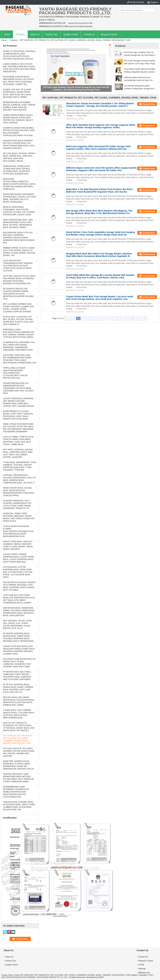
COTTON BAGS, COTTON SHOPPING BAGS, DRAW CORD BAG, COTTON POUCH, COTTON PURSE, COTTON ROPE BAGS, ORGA (18, 572)
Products (20, 34)
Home (7, 34)
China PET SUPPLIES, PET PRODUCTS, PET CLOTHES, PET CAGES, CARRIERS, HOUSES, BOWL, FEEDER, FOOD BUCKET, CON (72, 975)
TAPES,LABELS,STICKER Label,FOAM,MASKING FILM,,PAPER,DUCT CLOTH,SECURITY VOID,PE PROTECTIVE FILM (15, 373)
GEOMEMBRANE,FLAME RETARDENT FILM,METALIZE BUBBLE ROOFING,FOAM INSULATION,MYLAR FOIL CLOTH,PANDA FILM (16, 792)
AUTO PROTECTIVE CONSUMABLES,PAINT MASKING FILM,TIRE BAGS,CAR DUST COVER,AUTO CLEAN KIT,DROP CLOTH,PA (18, 266)
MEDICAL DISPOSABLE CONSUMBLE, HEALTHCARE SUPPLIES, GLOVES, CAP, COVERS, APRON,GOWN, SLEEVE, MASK (19, 211)
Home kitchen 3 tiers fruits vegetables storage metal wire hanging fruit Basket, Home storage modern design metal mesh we (100, 233)
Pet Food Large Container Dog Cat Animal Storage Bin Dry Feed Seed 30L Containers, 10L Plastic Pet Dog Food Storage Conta (141, 54)
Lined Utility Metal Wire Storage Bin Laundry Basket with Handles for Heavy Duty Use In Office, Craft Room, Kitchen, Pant (100, 276)
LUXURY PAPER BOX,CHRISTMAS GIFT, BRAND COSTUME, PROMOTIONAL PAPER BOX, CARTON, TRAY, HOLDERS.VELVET (19, 402)
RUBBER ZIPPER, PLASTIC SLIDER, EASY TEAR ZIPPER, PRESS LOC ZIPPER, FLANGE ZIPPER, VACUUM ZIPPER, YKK (19, 252)
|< (66, 318)
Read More (82, 116)
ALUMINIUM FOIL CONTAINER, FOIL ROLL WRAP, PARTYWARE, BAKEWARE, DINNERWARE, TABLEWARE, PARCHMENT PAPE (19, 346)
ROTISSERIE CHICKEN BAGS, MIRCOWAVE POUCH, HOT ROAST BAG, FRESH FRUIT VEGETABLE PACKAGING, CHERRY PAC (19, 81)
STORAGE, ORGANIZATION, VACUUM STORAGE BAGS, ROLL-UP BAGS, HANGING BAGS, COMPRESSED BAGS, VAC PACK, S (19, 479)
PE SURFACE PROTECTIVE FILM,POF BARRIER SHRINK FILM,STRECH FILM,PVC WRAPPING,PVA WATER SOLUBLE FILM (18, 294)
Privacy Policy (7, 975)
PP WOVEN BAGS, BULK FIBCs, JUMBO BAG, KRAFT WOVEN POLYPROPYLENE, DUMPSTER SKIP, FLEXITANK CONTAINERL (17, 676)
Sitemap (142, 969)
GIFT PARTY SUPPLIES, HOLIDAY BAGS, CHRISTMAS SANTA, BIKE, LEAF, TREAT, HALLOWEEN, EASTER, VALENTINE (18, 453)
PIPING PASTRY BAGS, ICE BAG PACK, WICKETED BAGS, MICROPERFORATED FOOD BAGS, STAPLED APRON (19, 492)
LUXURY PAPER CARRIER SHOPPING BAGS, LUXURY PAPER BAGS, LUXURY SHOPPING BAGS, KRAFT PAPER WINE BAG (19, 558)
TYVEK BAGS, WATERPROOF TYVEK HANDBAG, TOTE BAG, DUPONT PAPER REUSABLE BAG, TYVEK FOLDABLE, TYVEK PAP (20, 466)
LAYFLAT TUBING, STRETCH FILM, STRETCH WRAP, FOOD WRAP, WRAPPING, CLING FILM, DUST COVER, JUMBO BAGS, (18, 441)
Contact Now (149, 104)
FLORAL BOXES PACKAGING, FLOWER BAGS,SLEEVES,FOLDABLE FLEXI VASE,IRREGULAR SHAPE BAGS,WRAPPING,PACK (18, 531)
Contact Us (89, 34)
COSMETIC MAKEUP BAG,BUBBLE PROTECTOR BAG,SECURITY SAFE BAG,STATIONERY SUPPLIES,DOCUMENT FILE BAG (19, 132)
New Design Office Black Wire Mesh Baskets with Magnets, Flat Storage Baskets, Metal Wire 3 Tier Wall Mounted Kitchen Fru (99, 212)
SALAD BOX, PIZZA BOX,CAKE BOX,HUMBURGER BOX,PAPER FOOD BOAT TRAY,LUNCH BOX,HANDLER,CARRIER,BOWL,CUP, (20, 359)
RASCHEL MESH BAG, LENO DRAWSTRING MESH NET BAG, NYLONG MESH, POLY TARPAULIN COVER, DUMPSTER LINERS (18, 778)
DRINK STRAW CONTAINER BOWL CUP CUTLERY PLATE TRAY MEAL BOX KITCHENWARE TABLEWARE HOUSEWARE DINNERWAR (18, 428)
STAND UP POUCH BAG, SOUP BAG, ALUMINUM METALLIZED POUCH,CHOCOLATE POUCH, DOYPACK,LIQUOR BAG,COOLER (19, 55)
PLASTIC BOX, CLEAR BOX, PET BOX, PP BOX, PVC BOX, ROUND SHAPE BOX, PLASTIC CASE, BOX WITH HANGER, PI (18, 321)
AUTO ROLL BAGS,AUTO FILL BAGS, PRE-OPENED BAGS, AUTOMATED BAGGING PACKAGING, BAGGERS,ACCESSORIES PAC (19, 280)
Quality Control (71, 34)
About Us (35, 34)
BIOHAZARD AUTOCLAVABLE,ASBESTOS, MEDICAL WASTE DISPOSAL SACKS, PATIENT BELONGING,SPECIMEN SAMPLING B (19, 184)
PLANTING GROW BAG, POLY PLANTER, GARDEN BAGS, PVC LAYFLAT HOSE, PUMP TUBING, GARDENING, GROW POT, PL (17, 505)
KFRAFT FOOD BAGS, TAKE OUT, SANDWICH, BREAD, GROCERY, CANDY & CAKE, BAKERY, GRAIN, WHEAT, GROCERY (18, 545)
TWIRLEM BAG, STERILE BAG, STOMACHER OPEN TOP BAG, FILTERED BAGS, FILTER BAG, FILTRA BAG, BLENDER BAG (17, 170)
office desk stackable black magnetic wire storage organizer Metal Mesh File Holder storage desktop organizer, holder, (101, 126)
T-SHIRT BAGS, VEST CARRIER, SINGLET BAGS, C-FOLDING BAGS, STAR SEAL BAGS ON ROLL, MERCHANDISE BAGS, (19, 714)
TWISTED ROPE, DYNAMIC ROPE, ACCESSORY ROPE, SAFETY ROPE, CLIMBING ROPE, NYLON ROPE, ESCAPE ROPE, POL (19, 806)
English (154, 2)
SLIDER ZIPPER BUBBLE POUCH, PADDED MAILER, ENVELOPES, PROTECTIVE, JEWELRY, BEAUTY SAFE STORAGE (18, 119)
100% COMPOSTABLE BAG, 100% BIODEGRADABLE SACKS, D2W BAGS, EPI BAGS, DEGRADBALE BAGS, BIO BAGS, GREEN (18, 224)
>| (145, 318)
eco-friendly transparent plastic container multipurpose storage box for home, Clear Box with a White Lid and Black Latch (140, 87)
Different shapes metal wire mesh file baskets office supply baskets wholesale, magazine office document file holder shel (101, 169)
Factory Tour (51, 34)
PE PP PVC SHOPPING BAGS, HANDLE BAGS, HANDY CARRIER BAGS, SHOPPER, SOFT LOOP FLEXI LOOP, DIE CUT (18, 688)
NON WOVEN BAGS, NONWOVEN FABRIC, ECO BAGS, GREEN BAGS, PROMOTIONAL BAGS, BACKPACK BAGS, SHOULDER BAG (19, 612)
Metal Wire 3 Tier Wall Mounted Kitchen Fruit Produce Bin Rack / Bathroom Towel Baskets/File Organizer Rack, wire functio (100, 191)
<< (72, 318)
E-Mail (141, 965)
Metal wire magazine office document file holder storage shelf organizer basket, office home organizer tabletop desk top (98, 148)
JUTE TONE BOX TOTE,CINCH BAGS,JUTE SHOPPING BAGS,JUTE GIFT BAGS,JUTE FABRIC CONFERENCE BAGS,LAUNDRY (19, 599)
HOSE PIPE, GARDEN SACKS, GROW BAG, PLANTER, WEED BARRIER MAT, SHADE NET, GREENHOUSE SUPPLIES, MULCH (19, 765)
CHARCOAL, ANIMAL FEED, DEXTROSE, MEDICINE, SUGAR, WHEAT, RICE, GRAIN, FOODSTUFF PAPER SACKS (19, 517)
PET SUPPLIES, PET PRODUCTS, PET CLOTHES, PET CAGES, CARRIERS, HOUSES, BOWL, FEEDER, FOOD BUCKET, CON (18, 739)
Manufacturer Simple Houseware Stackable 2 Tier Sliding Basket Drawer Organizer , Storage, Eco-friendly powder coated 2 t (100, 105)
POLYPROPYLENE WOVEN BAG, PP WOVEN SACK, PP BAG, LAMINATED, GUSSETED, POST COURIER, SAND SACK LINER (19, 663)
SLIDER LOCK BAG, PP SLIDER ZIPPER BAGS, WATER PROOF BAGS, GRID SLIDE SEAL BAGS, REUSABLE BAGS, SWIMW (17, 93)
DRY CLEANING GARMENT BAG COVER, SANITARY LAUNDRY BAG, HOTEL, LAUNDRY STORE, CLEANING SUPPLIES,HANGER (19, 308)
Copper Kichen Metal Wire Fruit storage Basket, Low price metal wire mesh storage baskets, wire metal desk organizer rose (100, 298)
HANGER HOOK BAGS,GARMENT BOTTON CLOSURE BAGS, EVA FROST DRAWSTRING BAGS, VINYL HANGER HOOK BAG (19, 144)
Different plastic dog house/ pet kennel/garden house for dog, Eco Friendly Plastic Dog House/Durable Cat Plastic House (139, 79)
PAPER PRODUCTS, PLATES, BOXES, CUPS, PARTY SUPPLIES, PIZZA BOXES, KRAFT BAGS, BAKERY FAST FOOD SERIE (18, 415)
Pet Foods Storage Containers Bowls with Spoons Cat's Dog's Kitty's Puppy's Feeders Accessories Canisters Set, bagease (141, 62)
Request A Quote (109, 34)
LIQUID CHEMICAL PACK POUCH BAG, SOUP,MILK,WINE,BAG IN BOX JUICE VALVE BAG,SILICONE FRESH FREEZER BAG (19, 68)
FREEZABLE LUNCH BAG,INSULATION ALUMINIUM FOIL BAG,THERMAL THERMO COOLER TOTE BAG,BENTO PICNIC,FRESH (19, 333)
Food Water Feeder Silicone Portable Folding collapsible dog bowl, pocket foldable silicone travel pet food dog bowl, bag (140, 71)
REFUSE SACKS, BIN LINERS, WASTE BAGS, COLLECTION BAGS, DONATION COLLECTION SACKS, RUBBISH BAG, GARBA (19, 701)
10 (133, 318)
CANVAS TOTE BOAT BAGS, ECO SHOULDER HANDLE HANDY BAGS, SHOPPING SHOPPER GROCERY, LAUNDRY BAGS (19, 650)
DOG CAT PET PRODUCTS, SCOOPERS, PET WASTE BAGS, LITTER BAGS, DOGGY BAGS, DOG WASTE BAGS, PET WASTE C (19, 727)
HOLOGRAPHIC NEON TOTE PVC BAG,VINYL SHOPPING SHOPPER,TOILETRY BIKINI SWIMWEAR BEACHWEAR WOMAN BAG (19, 238)
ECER (101, 977)
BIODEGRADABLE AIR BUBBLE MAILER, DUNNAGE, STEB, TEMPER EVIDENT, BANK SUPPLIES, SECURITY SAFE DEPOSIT (19, 106)
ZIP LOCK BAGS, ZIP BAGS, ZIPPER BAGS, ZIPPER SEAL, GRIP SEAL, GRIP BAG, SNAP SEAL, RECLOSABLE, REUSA (19, 157)
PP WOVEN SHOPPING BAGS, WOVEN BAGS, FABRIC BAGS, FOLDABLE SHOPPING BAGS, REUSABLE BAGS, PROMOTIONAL (18, 637)
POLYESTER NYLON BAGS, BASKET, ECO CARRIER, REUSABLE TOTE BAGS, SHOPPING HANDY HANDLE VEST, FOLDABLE (19, 586)
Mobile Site (144, 973)
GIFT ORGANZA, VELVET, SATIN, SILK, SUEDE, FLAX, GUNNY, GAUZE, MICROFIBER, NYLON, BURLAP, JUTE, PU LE (18, 625)
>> (139, 318)
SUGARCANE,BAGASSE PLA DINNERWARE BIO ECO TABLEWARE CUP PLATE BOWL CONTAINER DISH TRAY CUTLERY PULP (18, 388)
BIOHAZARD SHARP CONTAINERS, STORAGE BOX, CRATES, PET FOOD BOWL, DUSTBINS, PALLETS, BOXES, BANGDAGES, (19, 198)
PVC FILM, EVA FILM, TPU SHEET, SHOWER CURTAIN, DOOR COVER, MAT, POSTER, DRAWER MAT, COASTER (19, 752)
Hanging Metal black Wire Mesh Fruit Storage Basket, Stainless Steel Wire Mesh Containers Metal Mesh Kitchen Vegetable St (99, 255)
